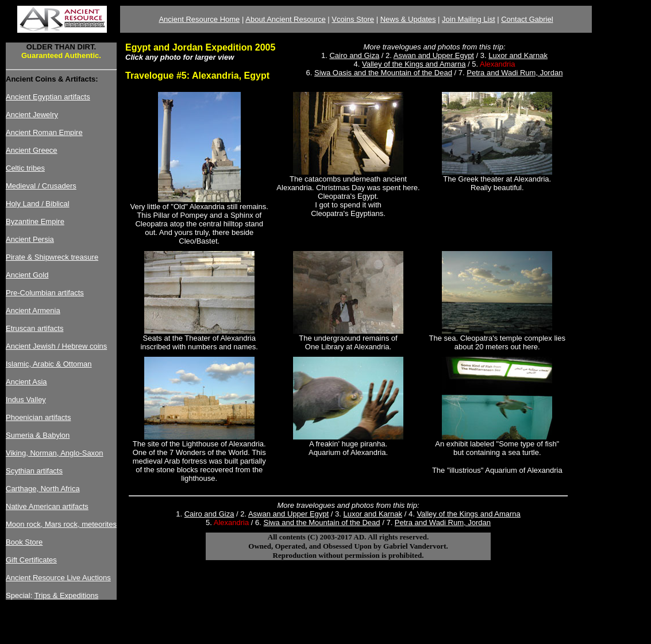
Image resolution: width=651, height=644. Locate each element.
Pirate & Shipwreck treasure (52, 257)
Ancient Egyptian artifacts (48, 97)
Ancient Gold (27, 275)
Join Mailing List (469, 19)
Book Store (24, 542)
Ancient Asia (26, 382)
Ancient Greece (32, 150)
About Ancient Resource (285, 19)
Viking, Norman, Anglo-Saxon (55, 453)
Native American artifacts (47, 506)
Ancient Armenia (33, 311)
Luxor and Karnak (518, 55)
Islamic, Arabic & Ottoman (49, 364)
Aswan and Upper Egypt (434, 55)
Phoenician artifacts (38, 417)
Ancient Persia (30, 239)
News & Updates (408, 19)
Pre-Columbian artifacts (45, 293)
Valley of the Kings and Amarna (414, 64)
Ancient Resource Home (199, 19)
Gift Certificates (31, 560)
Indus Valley (26, 400)
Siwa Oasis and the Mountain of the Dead (383, 73)
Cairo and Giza (354, 55)
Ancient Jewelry (32, 115)
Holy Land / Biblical (38, 204)
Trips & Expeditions (67, 595)
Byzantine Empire (35, 221)
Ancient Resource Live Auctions (58, 578)
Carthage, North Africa (43, 489)
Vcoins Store (353, 19)
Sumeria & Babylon (38, 435)
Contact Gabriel (527, 19)
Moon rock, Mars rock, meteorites (61, 524)
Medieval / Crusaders (41, 186)
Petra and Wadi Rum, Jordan (515, 73)
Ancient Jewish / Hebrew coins (56, 346)
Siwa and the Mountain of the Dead (321, 522)
